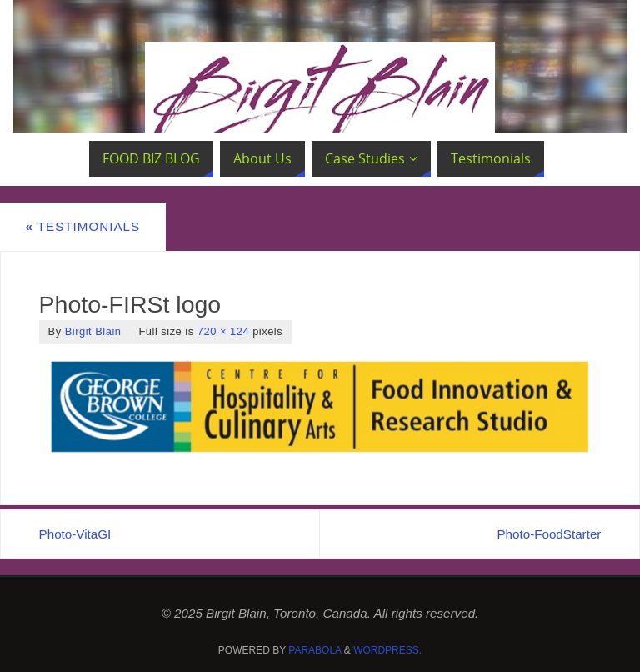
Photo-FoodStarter (549, 534)
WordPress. (387, 650)
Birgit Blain (93, 331)
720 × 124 (223, 331)
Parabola (315, 650)
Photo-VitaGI (75, 534)
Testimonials (82, 226)
